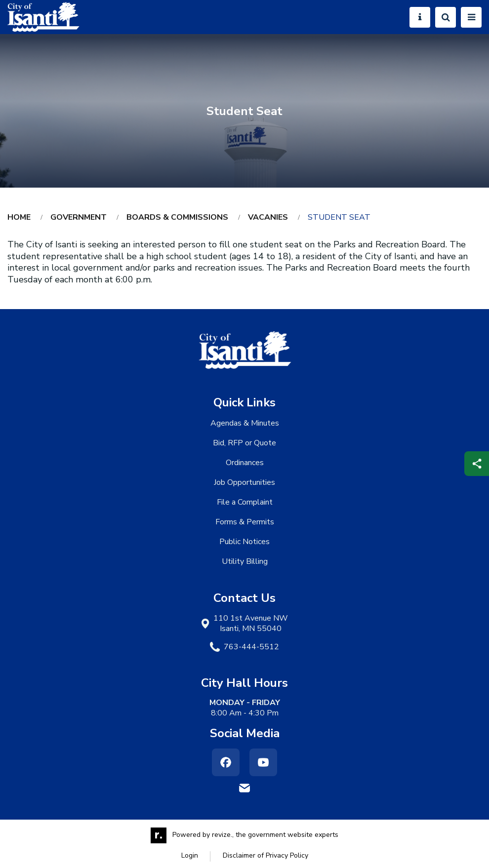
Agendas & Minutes (245, 423)
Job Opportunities (244, 482)
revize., (223, 835)
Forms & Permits (245, 522)
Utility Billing (245, 561)
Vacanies (268, 217)
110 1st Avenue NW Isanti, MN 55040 (251, 624)
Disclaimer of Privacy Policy (265, 856)
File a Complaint (245, 502)
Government (79, 217)
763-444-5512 (251, 647)
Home (19, 217)
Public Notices (244, 542)
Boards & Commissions (177, 217)
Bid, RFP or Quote (244, 443)
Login (190, 856)
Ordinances (245, 463)
